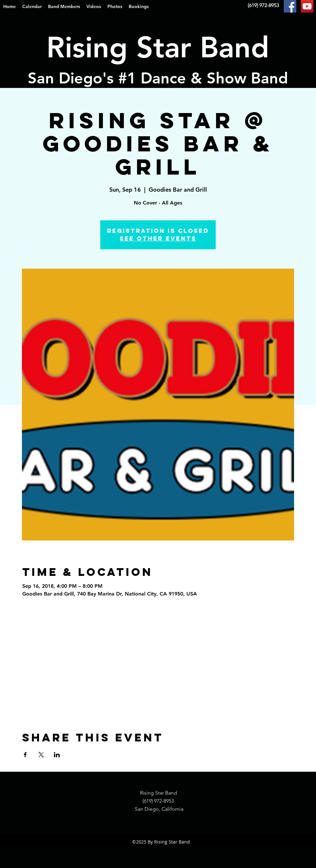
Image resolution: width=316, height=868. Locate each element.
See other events (158, 238)
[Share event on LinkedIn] (57, 755)
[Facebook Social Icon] (290, 6)
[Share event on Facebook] (25, 755)
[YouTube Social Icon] (307, 6)
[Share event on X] (41, 755)
